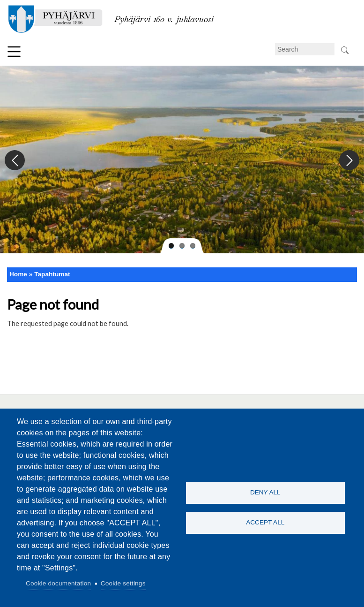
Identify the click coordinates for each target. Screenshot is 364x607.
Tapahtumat (52, 274)
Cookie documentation (58, 583)
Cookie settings (123, 583)
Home (18, 274)
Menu (14, 52)
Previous (15, 161)
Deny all (265, 492)
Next (349, 161)
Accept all (265, 523)
